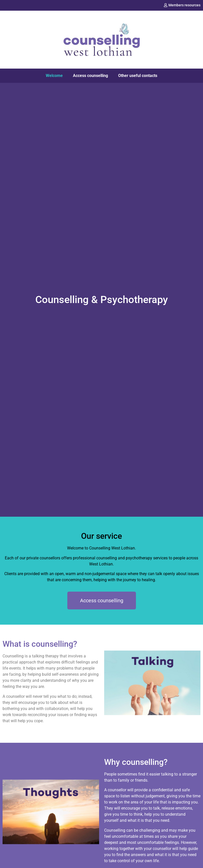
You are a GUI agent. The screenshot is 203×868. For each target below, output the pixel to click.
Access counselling (90, 76)
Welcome (54, 76)
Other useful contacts (138, 76)
